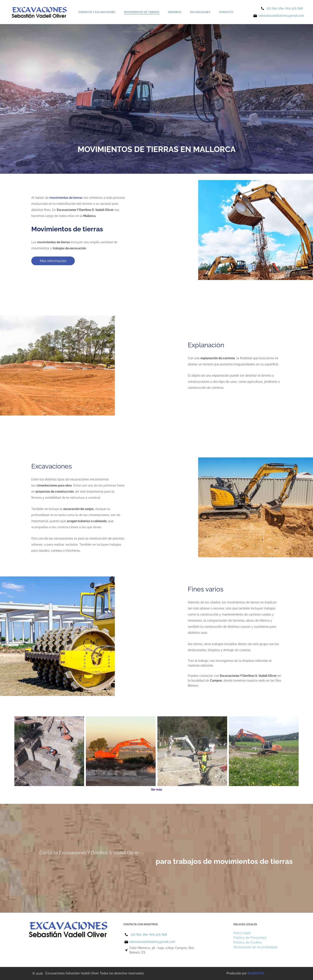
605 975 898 (294, 8)
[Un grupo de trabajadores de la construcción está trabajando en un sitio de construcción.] (192, 751)
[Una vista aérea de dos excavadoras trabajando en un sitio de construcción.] (49, 751)
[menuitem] (97, 12)
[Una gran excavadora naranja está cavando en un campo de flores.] (264, 751)
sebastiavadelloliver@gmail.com (281, 16)
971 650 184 (275, 8)
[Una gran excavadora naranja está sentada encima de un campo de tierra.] (121, 751)
